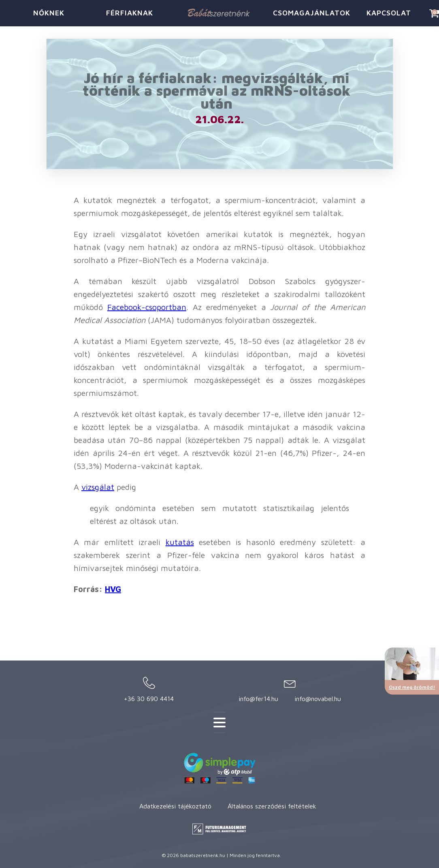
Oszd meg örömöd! (412, 687)
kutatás (180, 542)
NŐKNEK (49, 13)
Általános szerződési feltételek (272, 806)
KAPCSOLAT (389, 13)
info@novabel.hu (318, 699)
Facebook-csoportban (147, 307)
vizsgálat (98, 487)
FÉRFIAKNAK (130, 13)
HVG (113, 589)
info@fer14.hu (258, 699)
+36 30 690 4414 (149, 699)
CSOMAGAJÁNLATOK (311, 13)
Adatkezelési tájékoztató (175, 806)
